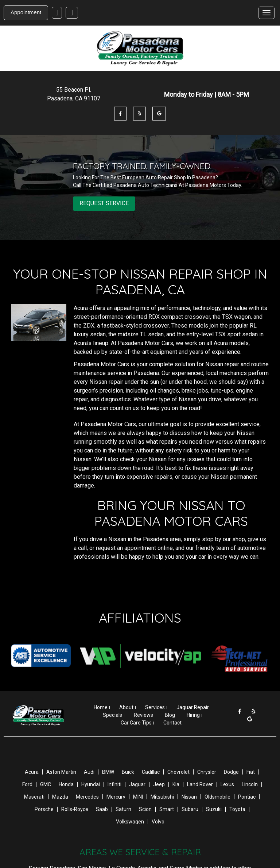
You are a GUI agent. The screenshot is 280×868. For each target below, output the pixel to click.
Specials (112, 715)
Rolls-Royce (75, 809)
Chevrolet (178, 772)
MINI (138, 797)
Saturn (123, 809)
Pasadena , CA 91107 (74, 98)
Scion (145, 809)
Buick (128, 772)
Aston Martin (61, 772)
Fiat (251, 772)
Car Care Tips (136, 723)
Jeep (159, 784)
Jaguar (137, 784)
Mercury (116, 797)
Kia (176, 784)
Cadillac (151, 772)
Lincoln (250, 784)
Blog (170, 715)
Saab (102, 809)
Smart (167, 809)
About (126, 707)
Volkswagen (130, 822)
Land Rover (200, 784)
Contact (172, 723)
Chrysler (207, 772)
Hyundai (91, 784)
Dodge (231, 772)
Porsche (44, 809)
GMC (46, 784)
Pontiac (247, 797)
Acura (32, 772)
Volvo (158, 822)
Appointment (26, 12)
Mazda (60, 797)
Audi (89, 772)
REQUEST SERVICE (104, 203)
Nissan (189, 797)
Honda (66, 784)
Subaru (190, 809)
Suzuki (214, 809)
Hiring (193, 715)
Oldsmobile (217, 797)
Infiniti (114, 784)
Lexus (227, 784)
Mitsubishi (162, 797)
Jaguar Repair (193, 707)
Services (155, 707)
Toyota (237, 809)
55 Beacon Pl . (74, 90)
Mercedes (87, 797)
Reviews (143, 715)
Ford (27, 784)
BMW (108, 772)
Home (101, 707)
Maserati (34, 797)
